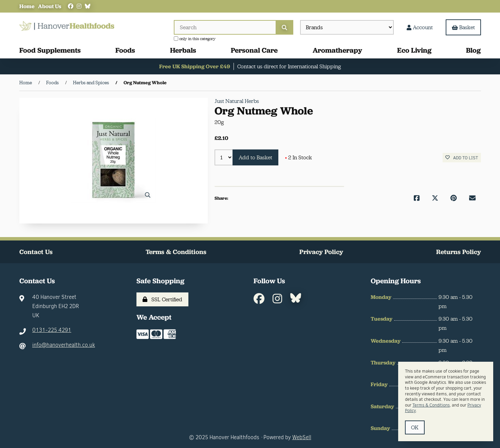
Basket (463, 27)
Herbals (183, 50)
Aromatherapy (337, 50)
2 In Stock (299, 157)
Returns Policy (459, 252)
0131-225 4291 (52, 330)
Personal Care (254, 50)
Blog (473, 50)
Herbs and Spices (91, 83)
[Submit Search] (284, 27)
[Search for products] (225, 27)
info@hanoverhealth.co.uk (64, 345)
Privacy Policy (321, 252)
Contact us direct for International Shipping (289, 66)
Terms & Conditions (176, 252)
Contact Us (36, 252)
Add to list (462, 158)
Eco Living (414, 50)
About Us (50, 6)
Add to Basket (255, 157)
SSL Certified (162, 299)
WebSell (302, 437)
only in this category (195, 39)
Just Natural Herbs (237, 101)
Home (27, 6)
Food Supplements (50, 50)
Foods (125, 50)
